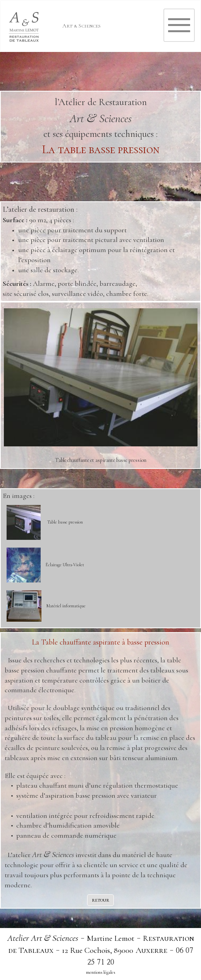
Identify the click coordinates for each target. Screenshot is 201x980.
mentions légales (100, 972)
